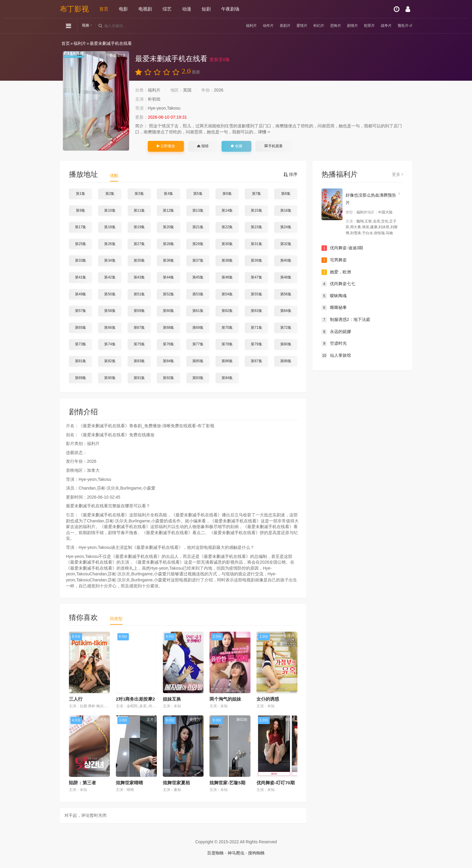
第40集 (286, 260)
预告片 (402, 26)
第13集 (198, 210)
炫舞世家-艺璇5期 (227, 783)
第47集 (256, 277)
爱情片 (290, 26)
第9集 (81, 210)
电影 (123, 9)
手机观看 (274, 146)
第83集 (139, 361)
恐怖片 (327, 26)
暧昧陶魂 (334, 296)
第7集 (257, 194)
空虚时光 (334, 344)
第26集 (110, 244)
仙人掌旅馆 (336, 356)
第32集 (286, 244)
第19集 (139, 227)
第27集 (139, 244)
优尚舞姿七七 (338, 284)
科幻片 (308, 26)
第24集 (286, 227)
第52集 (168, 294)
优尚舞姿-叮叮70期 (276, 783)
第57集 (81, 311)
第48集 (286, 277)
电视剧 (145, 9)
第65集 (81, 328)
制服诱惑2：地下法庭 (346, 320)
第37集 (198, 260)
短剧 (206, 9)
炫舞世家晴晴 (129, 783)
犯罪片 (364, 26)
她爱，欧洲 (336, 272)
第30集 (227, 244)
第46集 (227, 277)
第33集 (81, 260)
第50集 (110, 294)
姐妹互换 (172, 699)
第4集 (168, 194)
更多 (397, 174)
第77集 (198, 344)
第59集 (139, 311)
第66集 (110, 328)
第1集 (81, 194)
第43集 (139, 277)
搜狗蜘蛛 (256, 853)
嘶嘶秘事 (334, 308)
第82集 (110, 361)
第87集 (256, 361)
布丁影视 (74, 9)
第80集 (286, 344)
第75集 (139, 344)
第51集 (139, 294)
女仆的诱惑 (268, 699)
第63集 (256, 311)
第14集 (227, 210)
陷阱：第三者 (82, 783)
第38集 (227, 260)
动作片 (252, 26)
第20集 (168, 227)
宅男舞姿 (334, 260)
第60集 (168, 311)
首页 (104, 9)
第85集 (198, 361)
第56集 (286, 294)
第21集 (198, 227)
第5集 (198, 194)
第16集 (286, 210)
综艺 (167, 9)
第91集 (139, 378)
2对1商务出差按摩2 (135, 699)
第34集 (110, 260)
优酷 (114, 176)
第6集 (227, 194)
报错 (203, 146)
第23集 (256, 227)
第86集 (227, 361)
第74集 (110, 344)
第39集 (256, 260)
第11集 (139, 210)
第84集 (168, 361)
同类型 (116, 619)
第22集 (227, 227)
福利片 (234, 26)
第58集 (110, 311)
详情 (264, 132)
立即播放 (166, 146)
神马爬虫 (236, 853)
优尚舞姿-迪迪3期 (342, 248)
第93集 (198, 378)
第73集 (81, 344)
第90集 (110, 378)
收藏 (236, 146)
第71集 (256, 328)
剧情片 (346, 26)
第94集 (227, 378)
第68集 (168, 328)
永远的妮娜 (336, 332)
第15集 (256, 210)
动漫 (187, 9)
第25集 (81, 244)
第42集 (110, 277)
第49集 (81, 294)
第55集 (256, 294)
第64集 (286, 311)
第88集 (286, 361)
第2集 (110, 194)
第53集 (198, 294)
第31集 (256, 244)
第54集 (227, 294)
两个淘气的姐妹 (225, 699)
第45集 (198, 277)
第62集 (227, 311)
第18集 (110, 227)
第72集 (286, 328)
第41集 (81, 277)
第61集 (198, 311)
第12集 (168, 210)
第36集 (168, 260)
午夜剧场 (230, 9)
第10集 (110, 210)
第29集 (198, 244)
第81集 (81, 361)
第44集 (168, 277)
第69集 (198, 328)
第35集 (139, 260)
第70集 (227, 328)
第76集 (168, 344)
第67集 (139, 328)
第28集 (168, 244)
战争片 (383, 26)
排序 (290, 174)
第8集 (286, 194)
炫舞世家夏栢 (176, 783)
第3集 (139, 194)
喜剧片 (271, 26)
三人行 (76, 699)
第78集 (227, 344)
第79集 (256, 344)
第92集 (168, 378)
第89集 (81, 378)
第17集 (81, 227)
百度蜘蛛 (216, 853)
